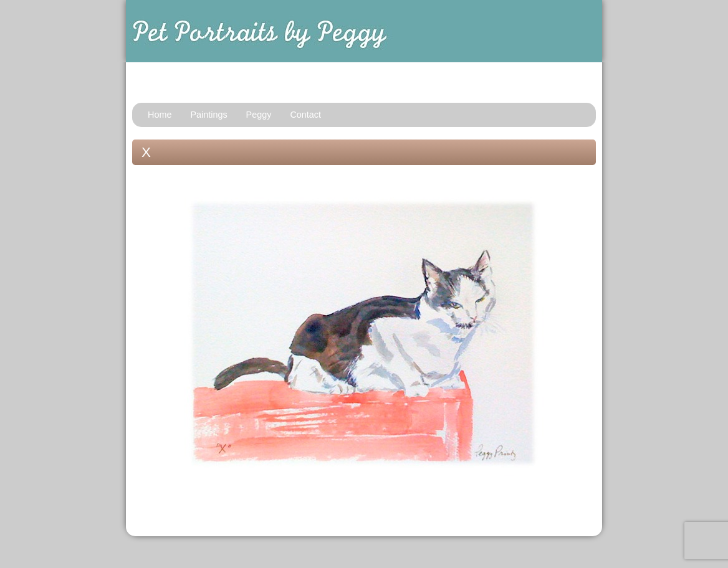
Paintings (208, 115)
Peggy (259, 115)
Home (160, 115)
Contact (305, 115)
